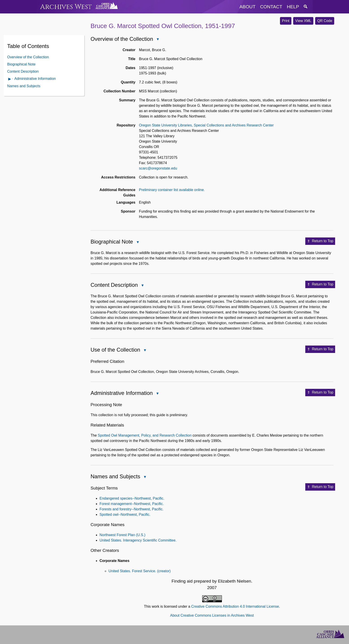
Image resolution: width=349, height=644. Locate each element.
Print (286, 21)
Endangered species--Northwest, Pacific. (132, 498)
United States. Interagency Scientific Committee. (138, 540)
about (247, 7)
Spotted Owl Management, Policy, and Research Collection (145, 435)
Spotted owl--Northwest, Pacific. (125, 515)
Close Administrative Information (157, 394)
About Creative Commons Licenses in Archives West (212, 615)
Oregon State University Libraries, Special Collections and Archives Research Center (206, 125)
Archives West (66, 7)
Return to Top (320, 241)
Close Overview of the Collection (158, 40)
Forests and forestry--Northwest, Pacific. (131, 509)
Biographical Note (21, 64)
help (293, 7)
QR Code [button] (325, 21)
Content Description (23, 71)
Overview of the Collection (28, 57)
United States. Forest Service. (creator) (140, 571)
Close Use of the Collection (145, 351)
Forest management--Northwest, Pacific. (132, 504)
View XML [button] (303, 21)
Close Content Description (142, 286)
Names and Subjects (24, 86)
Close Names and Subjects (145, 477)
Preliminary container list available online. (172, 190)
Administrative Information (35, 79)
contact (271, 7)
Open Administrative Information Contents (10, 79)
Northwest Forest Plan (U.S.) (122, 535)
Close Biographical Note (137, 243)
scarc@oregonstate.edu (158, 168)
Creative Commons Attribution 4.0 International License (235, 606)
